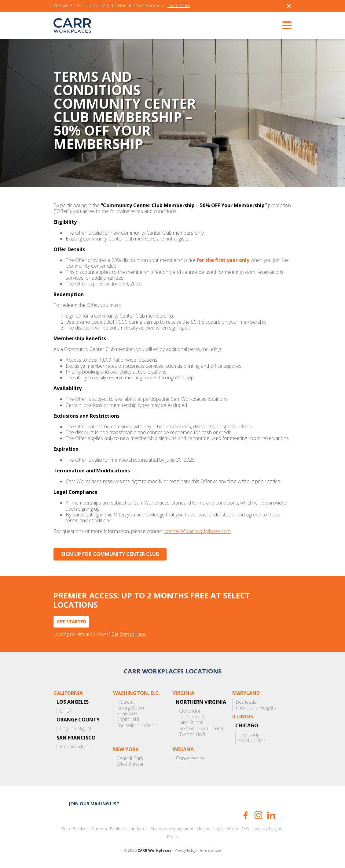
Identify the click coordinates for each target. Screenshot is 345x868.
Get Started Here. (129, 634)
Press (172, 836)
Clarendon (190, 711)
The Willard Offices (137, 726)
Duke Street (192, 717)
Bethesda (246, 702)
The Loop (249, 735)
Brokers (118, 829)
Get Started (71, 622)
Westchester (130, 764)
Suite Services (75, 829)
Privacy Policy (185, 851)
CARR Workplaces (72, 25)
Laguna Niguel (75, 729)
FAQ (245, 829)
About (233, 829)
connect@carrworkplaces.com (198, 531)
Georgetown (130, 708)
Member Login (210, 829)
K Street (125, 702)
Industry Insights (268, 829)
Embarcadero (75, 747)
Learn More (179, 6)
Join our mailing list (94, 804)
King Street (191, 723)
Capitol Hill (128, 719)
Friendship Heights (256, 708)
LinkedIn (271, 815)
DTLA (66, 711)
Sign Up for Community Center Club (110, 554)
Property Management (172, 829)
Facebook (246, 815)
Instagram (258, 815)
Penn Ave (127, 714)
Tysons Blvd (192, 734)
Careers (99, 829)
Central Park (130, 758)
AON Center (252, 741)
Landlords (138, 829)
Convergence (190, 758)
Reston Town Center (202, 729)
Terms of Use (210, 851)
